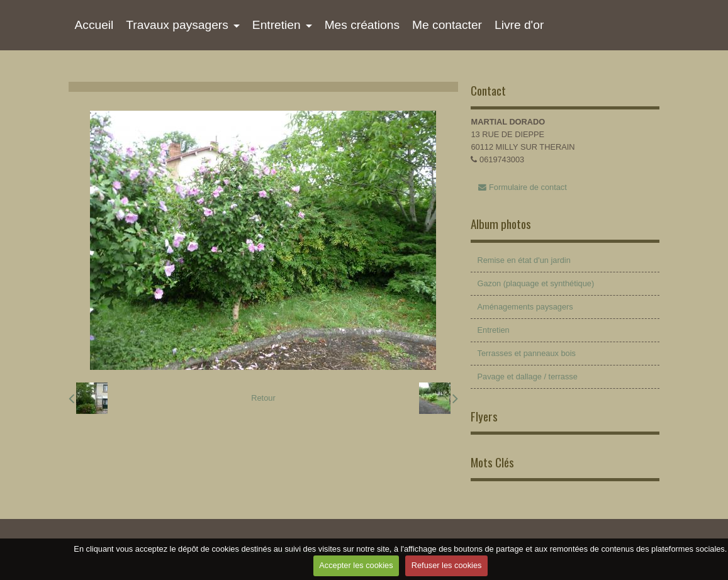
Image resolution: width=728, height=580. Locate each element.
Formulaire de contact (522, 187)
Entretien (277, 25)
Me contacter (447, 25)
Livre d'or (519, 25)
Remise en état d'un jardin (524, 260)
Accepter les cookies (356, 565)
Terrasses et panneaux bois (526, 353)
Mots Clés (492, 462)
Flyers (484, 416)
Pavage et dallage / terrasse (527, 376)
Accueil (94, 25)
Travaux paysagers (177, 25)
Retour (263, 398)
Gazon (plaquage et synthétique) (535, 283)
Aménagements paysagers (525, 307)
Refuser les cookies (447, 565)
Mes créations (362, 25)
